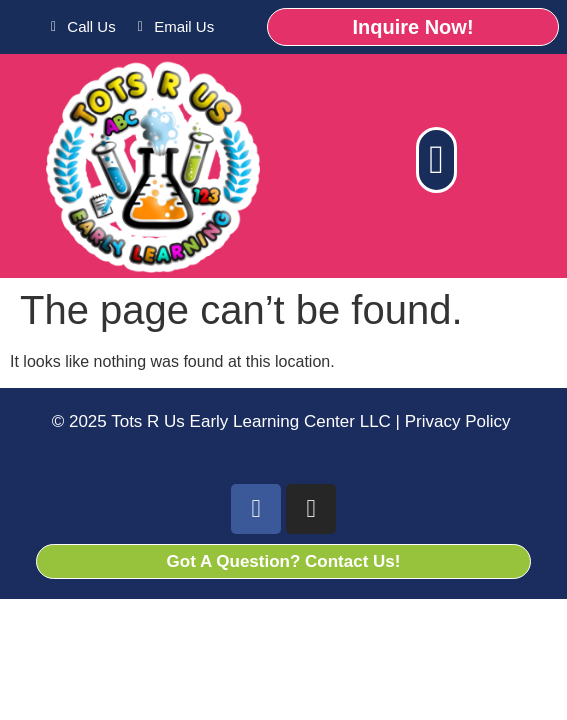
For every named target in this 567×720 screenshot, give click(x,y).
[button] (436, 160)
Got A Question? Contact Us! (284, 561)
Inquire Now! (412, 27)
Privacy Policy (455, 421)
